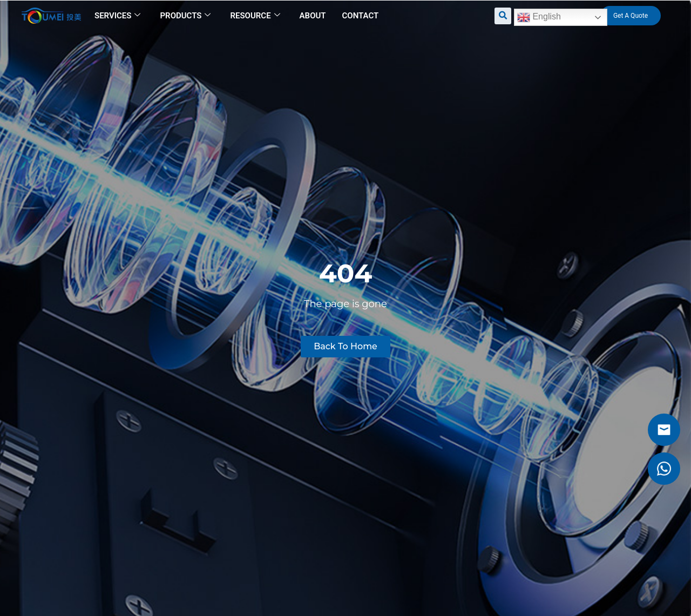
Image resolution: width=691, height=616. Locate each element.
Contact (361, 16)
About (313, 16)
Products (185, 16)
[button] (503, 16)
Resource (255, 16)
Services (117, 16)
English (539, 17)
